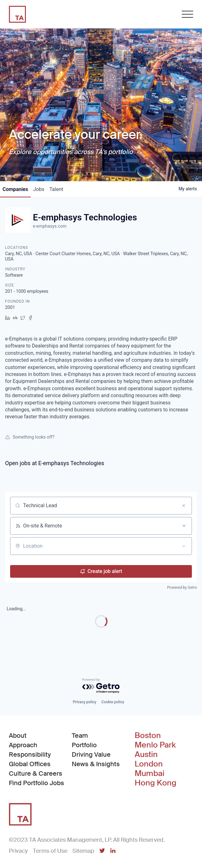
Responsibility (30, 754)
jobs (39, 189)
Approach (23, 745)
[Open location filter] (184, 546)
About (18, 736)
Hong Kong (156, 783)
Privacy (18, 851)
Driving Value (91, 754)
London (149, 764)
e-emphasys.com (50, 226)
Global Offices (30, 764)
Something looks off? (30, 437)
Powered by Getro (182, 588)
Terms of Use (50, 851)
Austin (146, 754)
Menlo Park (155, 745)
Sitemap (83, 851)
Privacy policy (84, 702)
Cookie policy (113, 702)
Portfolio (84, 745)
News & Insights (96, 764)
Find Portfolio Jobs (37, 783)
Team (80, 736)
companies (15, 189)
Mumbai (150, 773)
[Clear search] (184, 506)
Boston (148, 736)
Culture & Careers (36, 773)
